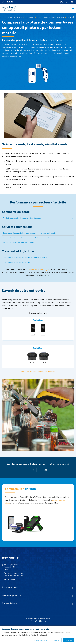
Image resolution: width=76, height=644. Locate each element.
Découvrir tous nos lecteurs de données (38, 372)
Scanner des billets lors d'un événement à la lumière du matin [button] (27, 238)
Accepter (69, 640)
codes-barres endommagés (38, 270)
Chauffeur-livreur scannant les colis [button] (17, 263)
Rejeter (57, 640)
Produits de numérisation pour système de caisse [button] (22, 218)
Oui (32, 470)
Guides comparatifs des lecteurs (50, 17)
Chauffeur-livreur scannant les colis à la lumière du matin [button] (25, 258)
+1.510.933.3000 (18, 575)
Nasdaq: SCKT (9, 580)
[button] (67, 2)
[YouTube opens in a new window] (40, 622)
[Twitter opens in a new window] (36, 622)
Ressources (29, 17)
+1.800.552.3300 (18, 573)
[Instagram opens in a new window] (45, 622)
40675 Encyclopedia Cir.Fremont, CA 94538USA (11, 567)
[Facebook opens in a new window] (31, 622)
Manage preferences (41, 640)
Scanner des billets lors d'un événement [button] (18, 243)
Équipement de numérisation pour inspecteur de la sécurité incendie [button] (29, 233)
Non (44, 470)
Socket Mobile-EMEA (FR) (12, 17)
